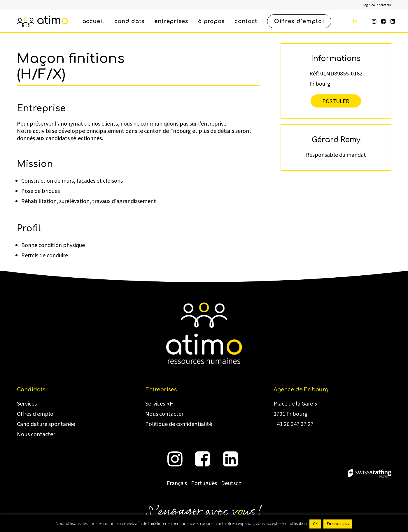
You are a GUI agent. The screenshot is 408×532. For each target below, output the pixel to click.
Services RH (160, 404)
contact (246, 21)
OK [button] (315, 524)
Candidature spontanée (46, 424)
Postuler (336, 101)
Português (204, 483)
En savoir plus (338, 524)
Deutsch (231, 483)
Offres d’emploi (36, 414)
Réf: (314, 73)
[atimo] (42, 21)
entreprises (171, 21)
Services (27, 404)
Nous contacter (36, 434)
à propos (211, 21)
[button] (375, 21)
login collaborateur (377, 5)
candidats (129, 21)
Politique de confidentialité (179, 424)
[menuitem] (377, 5)
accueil (93, 21)
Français (177, 483)
